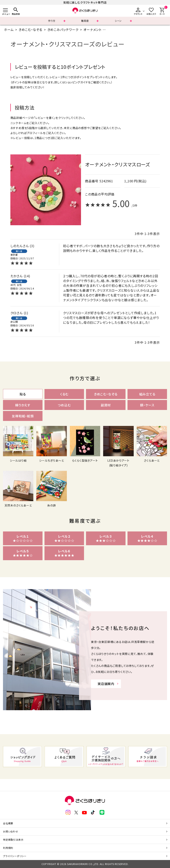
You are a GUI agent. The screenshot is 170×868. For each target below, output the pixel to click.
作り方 (52, 21)
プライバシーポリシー (15, 856)
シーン (118, 21)
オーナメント (92, 30)
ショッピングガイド (76, 82)
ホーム (9, 30)
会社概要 (8, 823)
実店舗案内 (106, 684)
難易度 (85, 21)
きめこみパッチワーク (63, 30)
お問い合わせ (11, 831)
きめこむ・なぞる (31, 30)
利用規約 (8, 848)
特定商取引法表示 (13, 840)
